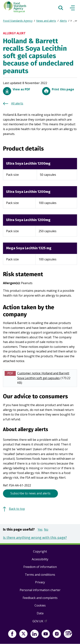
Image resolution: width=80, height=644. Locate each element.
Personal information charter (40, 590)
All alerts (17, 103)
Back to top (17, 509)
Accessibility (40, 559)
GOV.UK (40, 622)
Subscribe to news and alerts (30, 493)
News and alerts (46, 21)
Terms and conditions (40, 575)
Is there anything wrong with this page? (35, 537)
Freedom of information (40, 567)
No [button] (46, 529)
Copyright (40, 551)
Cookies (40, 605)
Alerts (63, 21)
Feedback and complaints (40, 598)
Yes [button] (40, 529)
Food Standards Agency (18, 21)
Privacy (40, 582)
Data (40, 613)
